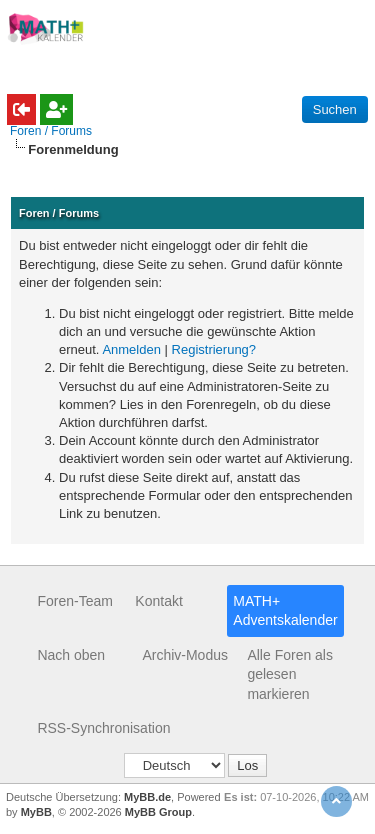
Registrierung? (214, 349)
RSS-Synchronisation (103, 728)
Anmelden (131, 349)
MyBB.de (147, 797)
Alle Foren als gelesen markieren (290, 674)
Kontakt (158, 601)
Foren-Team (74, 601)
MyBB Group (158, 812)
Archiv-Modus (185, 655)
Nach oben (71, 655)
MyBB (36, 812)
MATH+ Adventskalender (285, 611)
